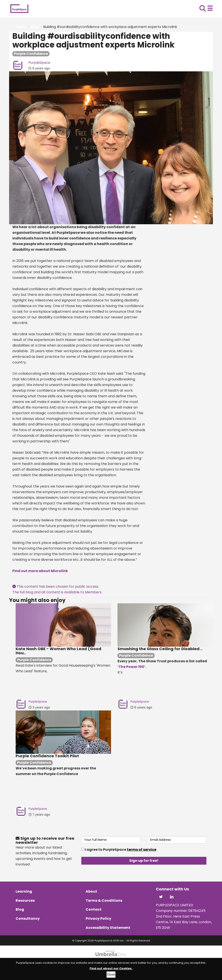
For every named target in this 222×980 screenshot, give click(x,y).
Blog (35, 27)
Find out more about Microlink (40, 571)
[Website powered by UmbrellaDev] (111, 956)
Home (21, 27)
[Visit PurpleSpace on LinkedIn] (172, 897)
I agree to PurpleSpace (119, 850)
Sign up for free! (144, 861)
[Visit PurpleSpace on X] (161, 897)
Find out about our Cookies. (111, 968)
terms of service (142, 850)
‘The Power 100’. (132, 667)
